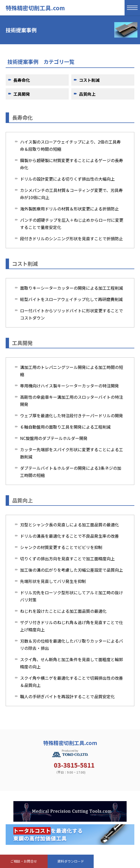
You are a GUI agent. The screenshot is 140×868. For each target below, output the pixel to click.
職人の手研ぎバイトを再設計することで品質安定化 (67, 696)
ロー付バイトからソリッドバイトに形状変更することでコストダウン (72, 314)
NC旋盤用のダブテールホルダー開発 (54, 438)
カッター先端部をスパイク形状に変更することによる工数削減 (72, 453)
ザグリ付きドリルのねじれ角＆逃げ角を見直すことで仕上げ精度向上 (72, 626)
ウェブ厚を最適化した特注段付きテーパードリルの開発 (72, 415)
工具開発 (22, 94)
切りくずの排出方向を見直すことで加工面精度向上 (67, 559)
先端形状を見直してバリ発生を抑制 (53, 581)
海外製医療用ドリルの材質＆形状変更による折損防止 (69, 209)
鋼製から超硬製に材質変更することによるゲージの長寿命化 (72, 164)
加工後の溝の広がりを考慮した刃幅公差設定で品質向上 (72, 570)
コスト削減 (89, 80)
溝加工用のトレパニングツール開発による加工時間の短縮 (72, 371)
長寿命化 (22, 80)
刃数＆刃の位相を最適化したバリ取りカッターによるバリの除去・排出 (72, 644)
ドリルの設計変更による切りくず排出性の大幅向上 (67, 179)
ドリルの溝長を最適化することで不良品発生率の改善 (69, 536)
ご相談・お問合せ (24, 861)
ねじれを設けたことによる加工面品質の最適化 (63, 611)
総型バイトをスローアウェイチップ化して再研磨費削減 (71, 299)
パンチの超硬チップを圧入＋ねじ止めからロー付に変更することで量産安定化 (72, 224)
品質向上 (87, 94)
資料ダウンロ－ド (71, 861)
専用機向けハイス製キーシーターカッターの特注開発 (69, 386)
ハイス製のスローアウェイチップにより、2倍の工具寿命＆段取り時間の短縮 (70, 145)
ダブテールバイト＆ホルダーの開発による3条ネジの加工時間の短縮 (71, 472)
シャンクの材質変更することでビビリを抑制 (61, 547)
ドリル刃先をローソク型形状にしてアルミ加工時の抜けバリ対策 (72, 596)
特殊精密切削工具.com (35, 8)
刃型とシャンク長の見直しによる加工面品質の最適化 (69, 525)
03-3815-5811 (74, 765)
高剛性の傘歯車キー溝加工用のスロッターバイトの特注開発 (72, 401)
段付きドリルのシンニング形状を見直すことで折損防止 (72, 238)
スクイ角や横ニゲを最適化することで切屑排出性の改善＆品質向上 (72, 681)
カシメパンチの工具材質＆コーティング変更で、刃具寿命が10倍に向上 (71, 194)
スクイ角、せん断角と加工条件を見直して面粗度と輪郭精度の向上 (72, 663)
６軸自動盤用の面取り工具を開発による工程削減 (65, 427)
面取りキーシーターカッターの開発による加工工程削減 (72, 288)
